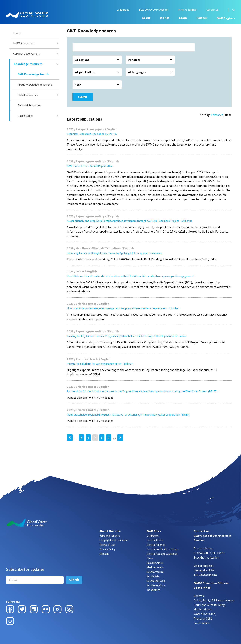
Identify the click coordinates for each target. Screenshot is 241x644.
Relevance (217, 115)
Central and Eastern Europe (163, 549)
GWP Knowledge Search (33, 74)
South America (155, 572)
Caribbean (153, 536)
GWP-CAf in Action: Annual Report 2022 (90, 166)
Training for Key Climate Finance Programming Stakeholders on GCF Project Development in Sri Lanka (126, 336)
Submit (83, 97)
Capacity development (26, 54)
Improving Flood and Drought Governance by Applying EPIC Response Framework (114, 253)
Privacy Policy (107, 549)
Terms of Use (107, 545)
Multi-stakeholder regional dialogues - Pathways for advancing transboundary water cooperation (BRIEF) (128, 415)
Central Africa (155, 540)
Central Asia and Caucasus (162, 554)
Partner (202, 18)
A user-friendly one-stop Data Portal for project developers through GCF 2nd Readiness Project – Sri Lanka (129, 221)
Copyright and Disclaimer (114, 540)
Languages (123, 10)
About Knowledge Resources (35, 85)
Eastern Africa (155, 563)
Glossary (104, 554)
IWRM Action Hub (187, 10)
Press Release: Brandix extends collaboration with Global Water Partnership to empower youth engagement (130, 276)
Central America (156, 545)
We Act (165, 18)
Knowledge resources (28, 64)
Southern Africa (156, 585)
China (150, 558)
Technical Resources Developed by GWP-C (92, 134)
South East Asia (156, 581)
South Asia (153, 576)
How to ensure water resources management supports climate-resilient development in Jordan (123, 308)
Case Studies (25, 116)
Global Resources (28, 95)
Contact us (212, 10)
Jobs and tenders (110, 536)
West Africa (153, 590)
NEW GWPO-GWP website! (154, 10)
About (146, 18)
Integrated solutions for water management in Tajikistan (100, 364)
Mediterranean (155, 567)
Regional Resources (29, 105)
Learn (183, 18)
